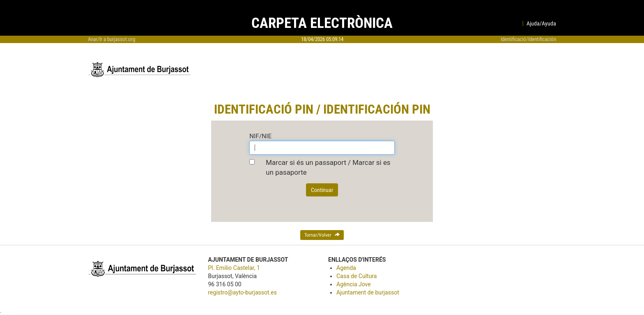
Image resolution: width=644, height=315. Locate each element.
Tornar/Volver (322, 235)
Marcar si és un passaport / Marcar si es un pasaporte (328, 167)
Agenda (346, 268)
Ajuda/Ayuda (541, 23)
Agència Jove (354, 284)
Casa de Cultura (356, 276)
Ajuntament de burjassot (368, 292)
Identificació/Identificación (528, 39)
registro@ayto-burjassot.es (243, 292)
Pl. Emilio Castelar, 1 (234, 268)
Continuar (322, 190)
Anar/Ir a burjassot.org (112, 39)
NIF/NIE (260, 136)
